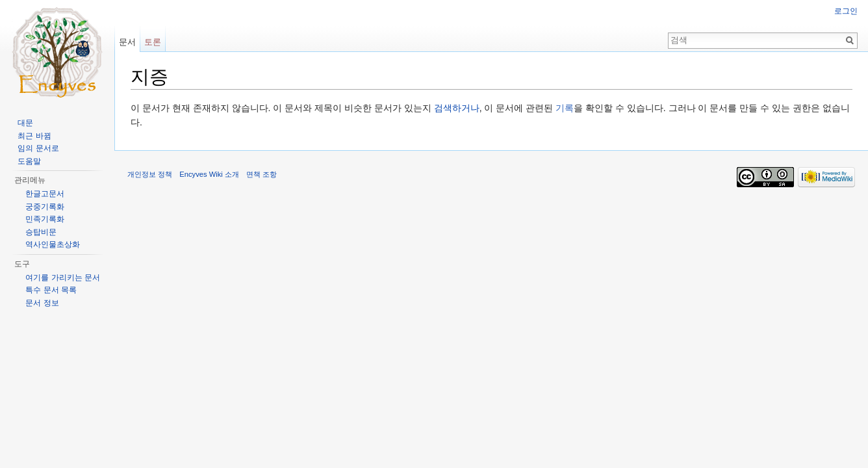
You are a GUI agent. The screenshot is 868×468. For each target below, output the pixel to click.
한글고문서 (45, 194)
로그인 (846, 11)
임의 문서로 (38, 148)
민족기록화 (45, 219)
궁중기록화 (45, 207)
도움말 (29, 161)
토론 (153, 42)
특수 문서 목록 (51, 290)
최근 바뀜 (34, 136)
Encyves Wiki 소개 (209, 174)
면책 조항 (262, 174)
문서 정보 (42, 303)
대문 (25, 123)
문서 (127, 42)
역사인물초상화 (53, 244)
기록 (565, 108)
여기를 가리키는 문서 (63, 278)
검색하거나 (457, 108)
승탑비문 (41, 232)
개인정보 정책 (150, 174)
